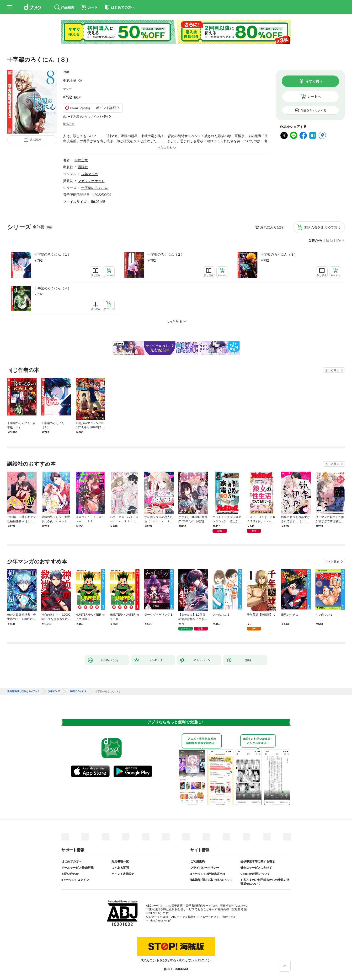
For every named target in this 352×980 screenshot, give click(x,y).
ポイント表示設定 (123, 874)
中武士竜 (70, 81)
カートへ (314, 97)
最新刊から (335, 241)
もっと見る (332, 370)
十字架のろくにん (95, 188)
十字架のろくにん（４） (53, 288)
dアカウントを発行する (159, 960)
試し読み (35, 140)
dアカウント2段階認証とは (208, 874)
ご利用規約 (197, 862)
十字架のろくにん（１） (53, 254)
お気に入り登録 (272, 227)
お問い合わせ (70, 874)
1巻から (316, 241)
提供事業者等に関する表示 (258, 862)
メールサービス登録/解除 (77, 868)
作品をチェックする (314, 110)
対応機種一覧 (120, 862)
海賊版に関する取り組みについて (212, 880)
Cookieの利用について (255, 874)
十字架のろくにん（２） (166, 254)
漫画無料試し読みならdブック (23, 691)
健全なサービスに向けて (256, 868)
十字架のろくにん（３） (279, 254)
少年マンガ (90, 174)
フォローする (80, 81)
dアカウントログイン (75, 880)
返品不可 (69, 124)
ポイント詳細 (106, 108)
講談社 (83, 167)
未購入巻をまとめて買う (322, 227)
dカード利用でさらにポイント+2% (85, 117)
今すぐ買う (314, 81)
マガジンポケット (91, 181)
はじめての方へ (71, 862)
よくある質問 (120, 868)
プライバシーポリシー (205, 868)
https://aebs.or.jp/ (160, 921)
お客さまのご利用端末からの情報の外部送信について (265, 882)
